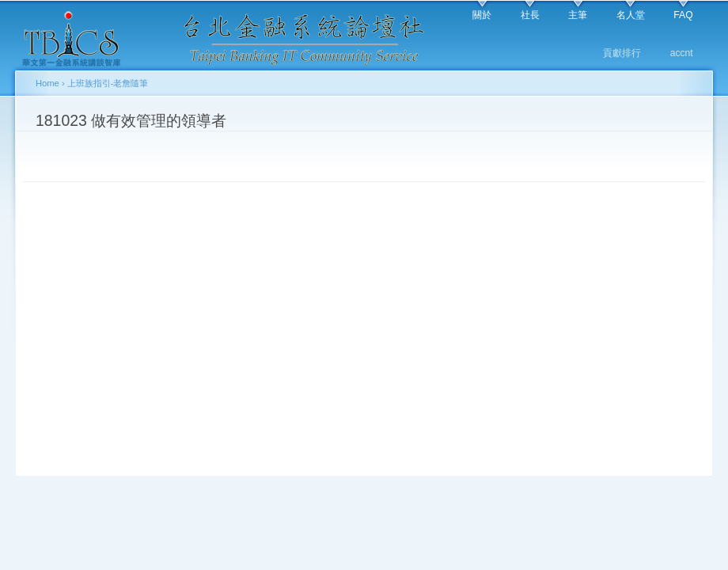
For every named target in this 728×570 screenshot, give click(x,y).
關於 (482, 15)
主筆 (578, 15)
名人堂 (631, 15)
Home (47, 83)
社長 (530, 15)
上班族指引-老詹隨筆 (108, 83)
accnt (682, 53)
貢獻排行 (622, 53)
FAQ (683, 15)
